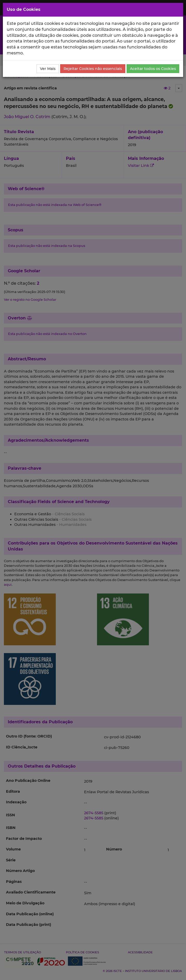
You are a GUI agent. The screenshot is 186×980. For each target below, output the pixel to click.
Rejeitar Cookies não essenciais (93, 69)
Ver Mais (48, 69)
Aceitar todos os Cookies (153, 69)
